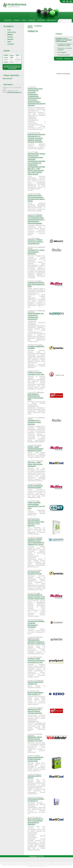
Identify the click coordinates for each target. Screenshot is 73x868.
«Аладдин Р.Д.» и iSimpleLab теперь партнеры (34, 422)
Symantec (37, 133)
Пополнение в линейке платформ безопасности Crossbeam (36, 624)
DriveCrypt (59, 862)
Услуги (24, 20)
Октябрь (6, 62)
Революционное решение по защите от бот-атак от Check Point (36, 642)
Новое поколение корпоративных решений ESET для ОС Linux (36, 505)
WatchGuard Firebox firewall (26, 865)
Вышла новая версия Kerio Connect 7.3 (35, 693)
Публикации (41, 20)
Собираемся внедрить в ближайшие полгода (65, 45)
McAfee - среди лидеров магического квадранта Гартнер (35, 449)
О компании (8, 20)
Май (12, 57)
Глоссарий (11, 44)
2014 (19, 66)
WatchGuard (41, 392)
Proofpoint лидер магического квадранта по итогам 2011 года (36, 660)
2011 (11, 67)
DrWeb (38, 756)
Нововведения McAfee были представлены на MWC (36, 284)
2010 (13, 67)
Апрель (6, 57)
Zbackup (14, 864)
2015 (16, 66)
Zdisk (48, 862)
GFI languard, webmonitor (26, 862)
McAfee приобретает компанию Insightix (35, 487)
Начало (30, 26)
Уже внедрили (62, 52)
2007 (9, 68)
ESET (36, 152)
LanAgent (23, 864)
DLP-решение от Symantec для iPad (35, 573)
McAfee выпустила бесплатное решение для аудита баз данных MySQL (36, 198)
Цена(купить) (30, 866)
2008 (19, 67)
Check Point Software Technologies (35, 638)
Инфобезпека (33, 856)
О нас (9, 30)
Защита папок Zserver (6, 864)
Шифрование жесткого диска (66, 864)
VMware (37, 238)
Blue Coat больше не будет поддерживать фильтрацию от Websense (35, 822)
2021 (5, 66)
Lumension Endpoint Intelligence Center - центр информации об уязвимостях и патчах (36, 542)
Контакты (10, 37)
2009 (16, 67)
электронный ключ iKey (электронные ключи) (47, 864)
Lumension (39, 537)
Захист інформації (39, 866)
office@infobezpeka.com (14, 92)
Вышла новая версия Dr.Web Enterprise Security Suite (35, 759)
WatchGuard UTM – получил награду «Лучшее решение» (35, 711)
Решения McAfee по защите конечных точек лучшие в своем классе (36, 597)
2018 (8, 66)
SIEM (45, 866)
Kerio (38, 518)
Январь (6, 55)
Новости (30, 27)
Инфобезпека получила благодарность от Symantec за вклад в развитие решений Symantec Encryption (36, 138)
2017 (11, 66)
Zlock (18, 864)
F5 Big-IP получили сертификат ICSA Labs (36, 373)
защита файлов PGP (67, 862)
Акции (9, 42)
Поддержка (32, 20)
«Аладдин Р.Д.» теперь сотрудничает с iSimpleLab (36, 252)
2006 (12, 68)
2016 (13, 66)
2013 (5, 67)
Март (18, 55)
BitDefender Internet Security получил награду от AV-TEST (35, 739)
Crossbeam (40, 620)
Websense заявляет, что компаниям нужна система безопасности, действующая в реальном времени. (36, 220)
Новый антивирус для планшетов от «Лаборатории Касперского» (36, 316)
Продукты (17, 20)
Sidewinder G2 (15, 862)
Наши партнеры (11, 75)
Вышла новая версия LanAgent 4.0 (35, 683)
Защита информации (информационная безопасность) (58, 865)
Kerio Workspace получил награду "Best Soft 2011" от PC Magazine (36, 523)
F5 (38, 371)
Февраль (12, 55)
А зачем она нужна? (64, 55)
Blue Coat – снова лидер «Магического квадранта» (35, 464)
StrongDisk (53, 862)
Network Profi (40, 680)
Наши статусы (12, 32)
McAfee (39, 194)
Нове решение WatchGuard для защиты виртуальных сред (36, 397)
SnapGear (8, 862)
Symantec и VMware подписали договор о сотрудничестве (35, 242)
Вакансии (10, 39)
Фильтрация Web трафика (39, 862)
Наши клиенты (51, 20)
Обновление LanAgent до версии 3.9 (36, 800)
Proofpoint (39, 657)
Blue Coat (40, 461)
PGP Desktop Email (31, 864)
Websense (39, 214)
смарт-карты (36, 865)
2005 (15, 68)
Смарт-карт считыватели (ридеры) (10, 865)
